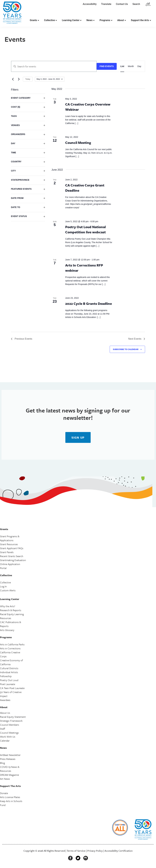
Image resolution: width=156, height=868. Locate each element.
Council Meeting (78, 143)
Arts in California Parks (12, 644)
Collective (49, 20)
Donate (4, 793)
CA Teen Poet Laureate (12, 688)
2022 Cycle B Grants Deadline (89, 304)
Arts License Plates (10, 797)
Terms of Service (76, 851)
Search (137, 4)
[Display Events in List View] (122, 66)
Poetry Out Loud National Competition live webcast (85, 229)
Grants (34, 20)
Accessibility (90, 4)
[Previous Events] (13, 79)
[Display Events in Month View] (131, 66)
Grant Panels (7, 552)
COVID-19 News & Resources (10, 769)
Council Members (10, 725)
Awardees (5, 700)
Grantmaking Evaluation (13, 560)
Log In (3, 586)
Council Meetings (9, 733)
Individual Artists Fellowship (9, 674)
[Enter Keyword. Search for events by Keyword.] (54, 66)
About (121, 20)
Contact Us (122, 4)
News (89, 20)
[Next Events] (19, 79)
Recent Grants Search (12, 556)
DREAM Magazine (9, 775)
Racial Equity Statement (13, 717)
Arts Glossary (7, 630)
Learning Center (71, 20)
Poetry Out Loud (9, 680)
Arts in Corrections (10, 648)
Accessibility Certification (119, 851)
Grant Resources (9, 544)
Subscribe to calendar (126, 349)
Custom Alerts (8, 590)
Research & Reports (11, 610)
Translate (106, 4)
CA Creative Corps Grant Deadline (85, 188)
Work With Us (8, 737)
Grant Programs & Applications (10, 538)
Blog (2, 763)
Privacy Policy (95, 851)
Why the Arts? (8, 606)
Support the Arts (140, 20)
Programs (105, 20)
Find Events (107, 66)
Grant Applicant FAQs (12, 548)
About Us (5, 713)
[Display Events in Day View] (139, 66)
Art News (5, 779)
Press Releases (8, 759)
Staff (3, 729)
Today (28, 79)
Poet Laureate (8, 684)
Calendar (5, 741)
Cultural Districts (9, 668)
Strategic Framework (11, 721)
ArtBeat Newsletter (10, 755)
